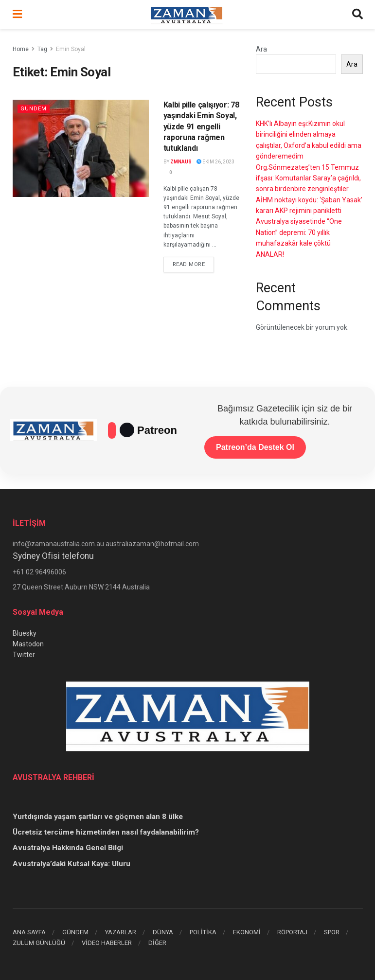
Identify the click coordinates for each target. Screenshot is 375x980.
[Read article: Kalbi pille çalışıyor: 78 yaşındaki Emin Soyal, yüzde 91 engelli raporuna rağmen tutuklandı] (81, 148)
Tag (42, 49)
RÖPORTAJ (292, 932)
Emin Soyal (71, 49)
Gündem (34, 109)
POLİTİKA (203, 932)
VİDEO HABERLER (107, 943)
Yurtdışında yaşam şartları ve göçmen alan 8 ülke (98, 817)
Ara (261, 49)
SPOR (332, 932)
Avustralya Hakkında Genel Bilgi (68, 848)
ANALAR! (270, 254)
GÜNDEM (75, 932)
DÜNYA (163, 932)
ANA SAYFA (29, 932)
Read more (194, 264)
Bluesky (25, 633)
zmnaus (181, 162)
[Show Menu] (17, 15)
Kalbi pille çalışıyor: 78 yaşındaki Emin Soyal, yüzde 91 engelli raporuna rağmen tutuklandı (201, 127)
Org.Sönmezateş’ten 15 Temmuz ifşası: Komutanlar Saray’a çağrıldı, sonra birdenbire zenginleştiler (308, 178)
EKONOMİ (247, 932)
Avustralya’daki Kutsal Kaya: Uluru (71, 864)
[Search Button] (357, 15)
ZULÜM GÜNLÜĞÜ (39, 943)
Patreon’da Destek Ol (255, 447)
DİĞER (157, 943)
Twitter (24, 655)
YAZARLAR (121, 932)
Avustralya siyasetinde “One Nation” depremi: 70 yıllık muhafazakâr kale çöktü (299, 232)
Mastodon (28, 644)
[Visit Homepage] (187, 15)
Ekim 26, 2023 (215, 162)
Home (21, 49)
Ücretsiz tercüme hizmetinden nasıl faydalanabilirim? (106, 832)
